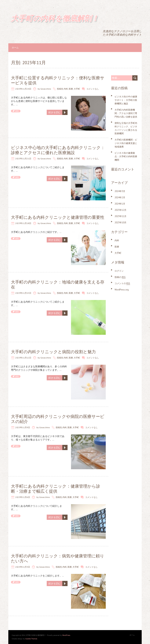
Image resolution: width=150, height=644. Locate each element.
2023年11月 (120, 216)
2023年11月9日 (23, 427)
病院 (17, 111)
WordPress (66, 635)
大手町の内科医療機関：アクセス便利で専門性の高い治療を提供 (126, 113)
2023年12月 (120, 210)
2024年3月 (120, 191)
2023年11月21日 (23, 159)
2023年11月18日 (23, 223)
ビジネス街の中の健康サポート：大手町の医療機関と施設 (126, 100)
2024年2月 (120, 197)
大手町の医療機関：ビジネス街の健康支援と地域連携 (126, 143)
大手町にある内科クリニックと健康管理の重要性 (58, 217)
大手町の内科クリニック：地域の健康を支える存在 (58, 285)
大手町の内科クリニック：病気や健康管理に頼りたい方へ (58, 558)
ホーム (15, 48)
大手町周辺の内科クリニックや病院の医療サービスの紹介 (58, 419)
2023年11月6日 (23, 497)
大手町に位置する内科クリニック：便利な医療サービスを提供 (58, 80)
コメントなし (93, 89)
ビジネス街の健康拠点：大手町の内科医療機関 (126, 156)
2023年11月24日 (23, 89)
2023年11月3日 (23, 567)
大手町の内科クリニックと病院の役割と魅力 (53, 352)
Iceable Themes (31, 639)
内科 (66, 89)
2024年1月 (120, 204)
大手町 (77, 89)
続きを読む (55, 112)
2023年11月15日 (23, 293)
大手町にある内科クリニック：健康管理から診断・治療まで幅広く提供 (56, 489)
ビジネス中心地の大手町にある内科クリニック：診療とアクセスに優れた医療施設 (58, 150)
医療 (71, 89)
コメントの (122, 283)
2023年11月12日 (23, 358)
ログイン (119, 271)
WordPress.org (122, 290)
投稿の (120, 277)
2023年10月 (120, 223)
